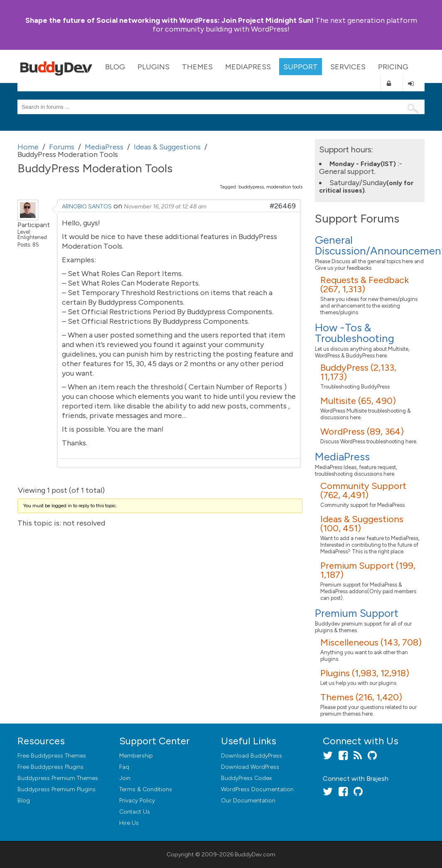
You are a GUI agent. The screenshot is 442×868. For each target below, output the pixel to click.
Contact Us (135, 812)
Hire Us (129, 823)
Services (348, 67)
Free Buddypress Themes (52, 756)
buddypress (251, 187)
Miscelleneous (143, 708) (371, 642)
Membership (136, 756)
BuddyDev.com (255, 855)
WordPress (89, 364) (362, 432)
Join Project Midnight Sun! (169, 20)
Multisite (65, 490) (358, 401)
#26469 (283, 206)
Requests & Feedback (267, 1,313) (365, 285)
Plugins (153, 67)
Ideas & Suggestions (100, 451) (362, 524)
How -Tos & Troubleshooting (355, 333)
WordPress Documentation (257, 789)
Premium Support (357, 613)
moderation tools (284, 187)
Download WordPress (250, 767)
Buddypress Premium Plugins (56, 789)
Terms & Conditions (146, 789)
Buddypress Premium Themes (58, 778)
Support (301, 67)
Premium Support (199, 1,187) (368, 570)
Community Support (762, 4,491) (363, 490)
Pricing (393, 67)
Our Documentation (248, 801)
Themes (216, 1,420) (361, 697)
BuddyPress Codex (246, 778)
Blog (115, 67)
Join (125, 778)
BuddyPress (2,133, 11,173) (358, 372)
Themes (197, 67)
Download (252, 756)
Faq (124, 767)
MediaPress (248, 67)
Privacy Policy (137, 801)
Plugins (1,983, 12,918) (365, 673)
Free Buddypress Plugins (50, 767)
